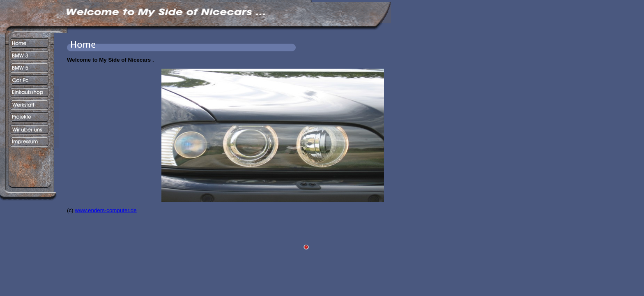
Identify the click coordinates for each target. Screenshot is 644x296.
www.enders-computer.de (106, 210)
